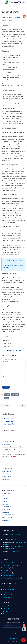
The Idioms (19, 642)
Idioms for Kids (8, 595)
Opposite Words (8, 517)
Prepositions (7, 507)
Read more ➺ (14, 457)
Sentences (6, 512)
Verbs (5, 501)
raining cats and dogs (10, 565)
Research (6, 592)
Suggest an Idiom (8, 589)
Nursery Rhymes (8, 597)
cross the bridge (9, 424)
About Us (14, 633)
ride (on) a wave (9, 418)
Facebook (6, 606)
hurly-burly (7, 474)
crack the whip (15, 534)
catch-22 (6, 570)
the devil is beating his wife (11, 563)
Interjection (7, 520)
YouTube (6, 611)
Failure (7, 395)
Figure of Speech (9, 515)
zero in (5, 482)
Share (24, 629)
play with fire (7, 477)
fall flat (21, 85)
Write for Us (7, 587)
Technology (15, 395)
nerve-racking (13, 539)
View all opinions (8, 554)
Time (6, 398)
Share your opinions (15, 350)
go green (6, 479)
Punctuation (7, 509)
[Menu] (3, 2)
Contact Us (13, 636)
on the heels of (15, 551)
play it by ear (15, 537)
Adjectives (6, 493)
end (11, 75)
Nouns (5, 496)
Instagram (6, 609)
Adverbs (6, 504)
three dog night (8, 471)
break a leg (7, 568)
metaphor (16, 18)
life (16, 211)
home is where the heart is (11, 578)
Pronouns (6, 499)
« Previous (6, 405)
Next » (22, 405)
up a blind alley (9, 421)
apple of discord (8, 575)
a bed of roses (7, 573)
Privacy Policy (13, 639)
